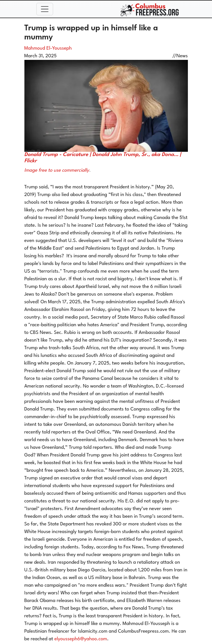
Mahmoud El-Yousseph (48, 48)
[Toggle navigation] (45, 9)
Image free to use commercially (57, 170)
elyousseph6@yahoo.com (81, 639)
